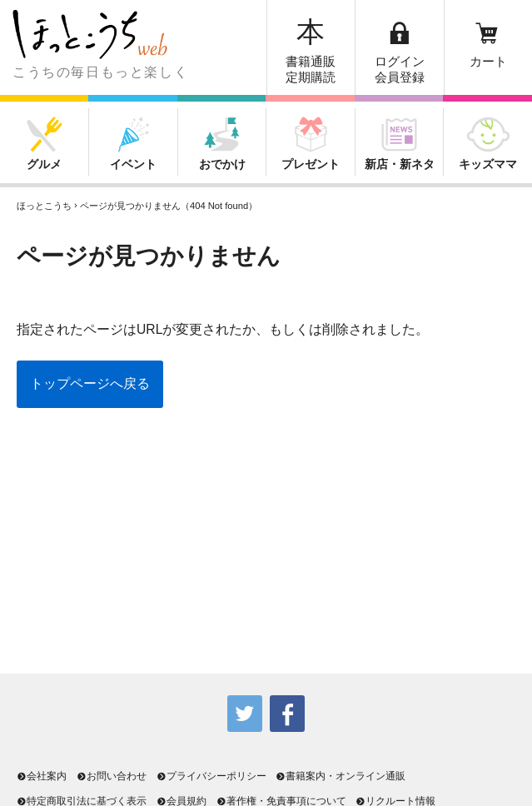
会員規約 (181, 801)
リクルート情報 (395, 801)
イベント (133, 164)
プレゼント (311, 164)
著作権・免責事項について (281, 801)
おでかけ (222, 164)
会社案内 (42, 776)
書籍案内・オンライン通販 (341, 776)
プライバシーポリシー (211, 776)
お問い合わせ (112, 776)
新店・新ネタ (400, 164)
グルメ (44, 164)
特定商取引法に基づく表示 (82, 801)
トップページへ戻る (90, 383)
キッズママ (488, 164)
